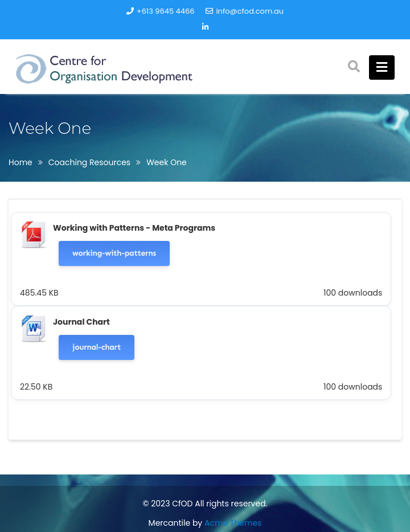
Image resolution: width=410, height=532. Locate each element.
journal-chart (97, 347)
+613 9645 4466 (161, 11)
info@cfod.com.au (245, 11)
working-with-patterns (114, 253)
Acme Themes (233, 523)
